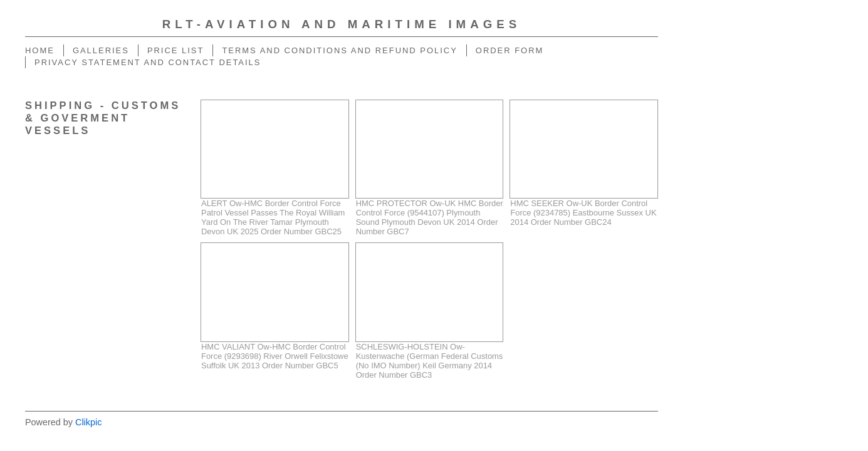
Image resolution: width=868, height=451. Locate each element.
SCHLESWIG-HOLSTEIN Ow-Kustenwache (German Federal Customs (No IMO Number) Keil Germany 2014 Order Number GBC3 (430, 361)
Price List (176, 50)
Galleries (101, 50)
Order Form (510, 50)
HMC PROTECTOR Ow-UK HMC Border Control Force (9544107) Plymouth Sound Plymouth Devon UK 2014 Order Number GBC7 (430, 217)
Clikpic (88, 422)
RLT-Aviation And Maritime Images (342, 24)
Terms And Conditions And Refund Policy (339, 50)
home (40, 50)
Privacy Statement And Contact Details (148, 62)
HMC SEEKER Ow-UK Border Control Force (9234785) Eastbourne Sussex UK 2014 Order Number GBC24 (583, 213)
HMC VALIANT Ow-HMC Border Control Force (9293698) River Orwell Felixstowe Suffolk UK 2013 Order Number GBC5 (275, 356)
